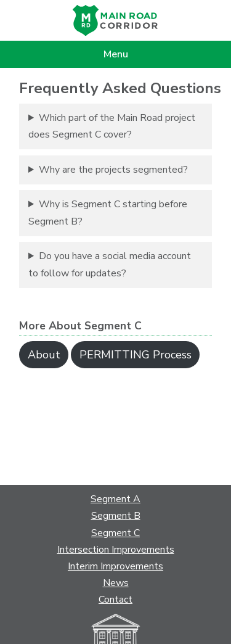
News (116, 583)
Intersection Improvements (116, 550)
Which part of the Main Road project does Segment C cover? (112, 126)
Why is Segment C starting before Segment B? (108, 213)
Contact (115, 600)
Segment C (115, 533)
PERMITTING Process (136, 355)
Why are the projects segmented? (113, 170)
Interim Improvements (115, 566)
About (44, 355)
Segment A (115, 499)
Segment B (116, 516)
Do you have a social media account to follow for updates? (110, 264)
